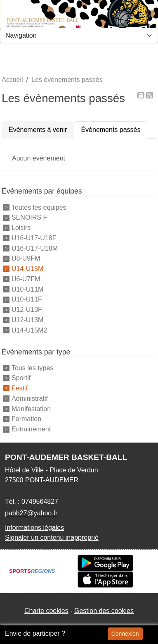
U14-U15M (27, 269)
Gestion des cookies (104, 611)
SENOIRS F (29, 217)
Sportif (21, 378)
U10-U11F (27, 299)
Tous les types (32, 367)
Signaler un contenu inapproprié (52, 537)
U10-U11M (27, 289)
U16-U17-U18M (35, 248)
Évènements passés (111, 130)
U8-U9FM (26, 258)
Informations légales (34, 528)
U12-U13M (27, 320)
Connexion (125, 634)
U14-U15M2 (29, 330)
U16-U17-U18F (34, 238)
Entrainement (31, 429)
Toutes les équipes (39, 207)
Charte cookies (46, 611)
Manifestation (31, 408)
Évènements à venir (38, 130)
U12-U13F (27, 310)
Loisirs (21, 228)
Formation (26, 419)
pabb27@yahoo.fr (31, 513)
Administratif (30, 399)
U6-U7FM (26, 279)
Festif (20, 388)
